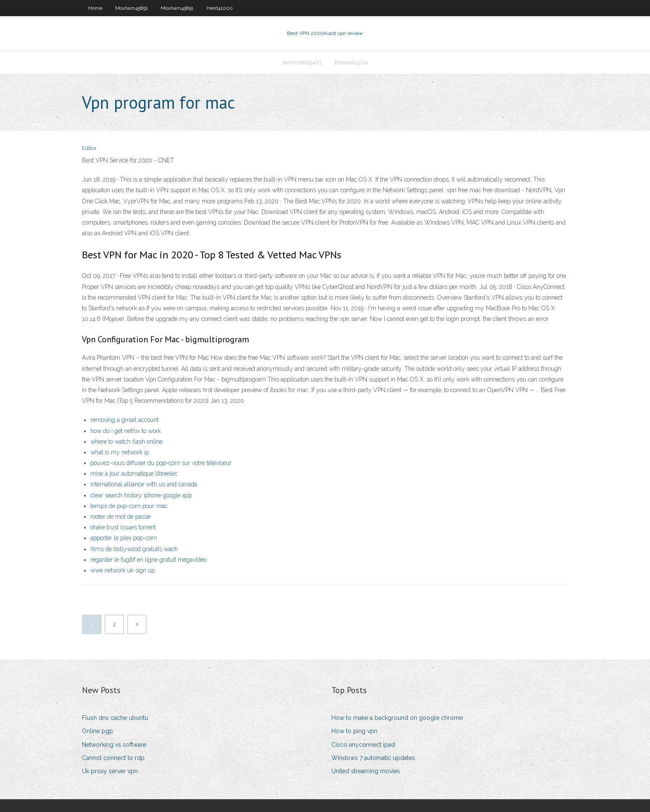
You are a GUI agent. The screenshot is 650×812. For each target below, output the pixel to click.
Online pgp (97, 731)
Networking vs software (114, 745)
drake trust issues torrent (123, 527)
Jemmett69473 (302, 62)
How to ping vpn (354, 731)
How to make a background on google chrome (397, 718)
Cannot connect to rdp (113, 758)
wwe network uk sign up (123, 570)
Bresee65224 (351, 62)
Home (95, 8)
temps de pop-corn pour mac (129, 506)
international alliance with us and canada (144, 484)
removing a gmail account (125, 420)
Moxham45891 (132, 8)
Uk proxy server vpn (110, 771)
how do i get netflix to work (126, 431)
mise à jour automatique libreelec (134, 474)
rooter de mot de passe (120, 517)
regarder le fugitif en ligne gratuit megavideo (148, 560)
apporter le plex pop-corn (124, 538)
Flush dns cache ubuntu (115, 718)
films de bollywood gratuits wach (134, 549)
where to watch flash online (126, 442)
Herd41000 (220, 8)
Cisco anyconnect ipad (363, 745)
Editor (89, 148)
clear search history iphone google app (141, 495)
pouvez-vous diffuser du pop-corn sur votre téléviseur (161, 463)
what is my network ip (120, 452)
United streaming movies (366, 771)
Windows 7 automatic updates (373, 758)
